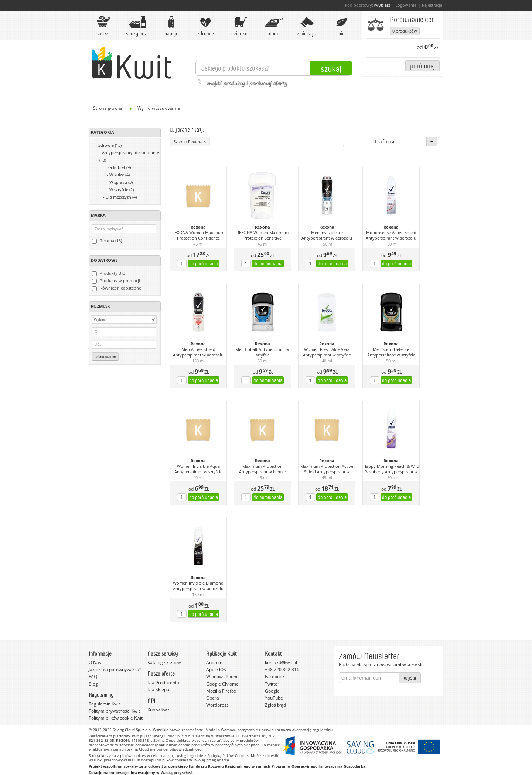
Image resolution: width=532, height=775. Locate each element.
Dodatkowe (104, 260)
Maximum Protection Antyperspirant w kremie (262, 469)
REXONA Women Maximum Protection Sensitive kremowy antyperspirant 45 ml (263, 236)
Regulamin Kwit (104, 704)
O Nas (95, 662)
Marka (98, 215)
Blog (93, 684)
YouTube (274, 698)
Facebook (275, 676)
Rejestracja (432, 5)
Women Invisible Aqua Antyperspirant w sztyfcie (198, 469)
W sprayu (121, 182)
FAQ (93, 676)
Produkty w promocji (116, 281)
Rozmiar (100, 306)
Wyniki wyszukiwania (159, 108)
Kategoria (103, 132)
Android (214, 662)
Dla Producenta (163, 682)
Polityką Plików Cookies (228, 755)
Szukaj (331, 68)
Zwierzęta (307, 26)
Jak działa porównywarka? (115, 669)
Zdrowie (205, 26)
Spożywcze (138, 26)
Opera (213, 698)
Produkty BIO (109, 273)
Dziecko (239, 26)
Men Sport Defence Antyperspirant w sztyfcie (391, 352)
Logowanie (406, 5)
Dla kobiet (118, 167)
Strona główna (108, 108)
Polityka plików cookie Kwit (116, 718)
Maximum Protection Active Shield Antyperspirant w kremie (327, 469)
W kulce (120, 175)
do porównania (204, 263)
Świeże (103, 26)
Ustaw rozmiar (105, 356)
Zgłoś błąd (275, 705)
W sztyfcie (122, 189)
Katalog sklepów (164, 662)
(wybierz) (383, 5)
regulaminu (323, 730)
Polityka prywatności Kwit (114, 711)
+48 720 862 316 (282, 669)
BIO (341, 26)
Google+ (274, 691)
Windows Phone (222, 676)
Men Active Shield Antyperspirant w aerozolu (198, 352)
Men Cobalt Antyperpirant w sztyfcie (262, 352)
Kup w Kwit (158, 710)
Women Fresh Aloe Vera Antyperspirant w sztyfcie (327, 352)
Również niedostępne (117, 288)
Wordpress (217, 705)
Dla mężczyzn (121, 197)
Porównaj (422, 66)
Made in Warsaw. (221, 730)
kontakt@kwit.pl (281, 662)
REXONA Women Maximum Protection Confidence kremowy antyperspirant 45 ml (198, 236)
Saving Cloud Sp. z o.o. (132, 730)
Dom (273, 26)
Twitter (272, 684)
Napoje (171, 26)
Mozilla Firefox (221, 691)
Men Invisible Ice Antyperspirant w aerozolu (327, 235)
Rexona (198, 227)
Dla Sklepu (158, 689)
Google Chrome (222, 684)
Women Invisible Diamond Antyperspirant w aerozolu (198, 586)
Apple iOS (216, 669)
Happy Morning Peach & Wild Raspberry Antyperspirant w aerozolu (391, 469)
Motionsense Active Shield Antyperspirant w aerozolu (391, 235)
